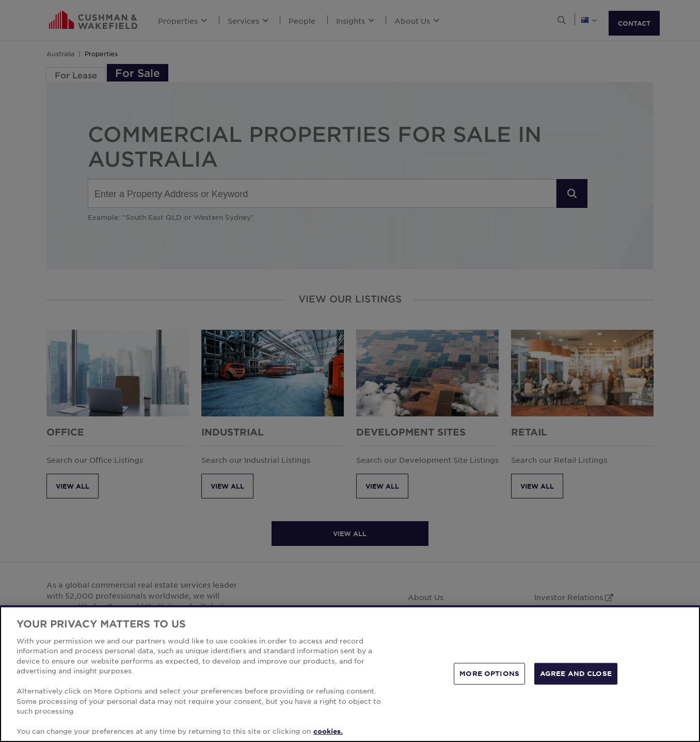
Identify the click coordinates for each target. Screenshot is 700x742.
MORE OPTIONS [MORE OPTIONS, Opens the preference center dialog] (489, 673)
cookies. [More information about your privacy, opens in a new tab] (328, 731)
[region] (350, 674)
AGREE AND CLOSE (576, 673)
